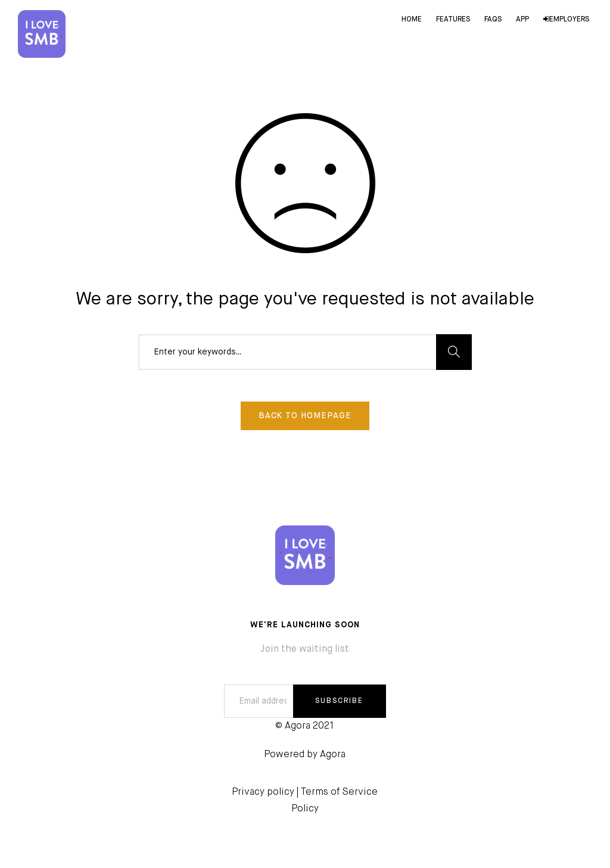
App (522, 20)
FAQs (493, 20)
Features (453, 20)
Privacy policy (263, 792)
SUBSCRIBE (339, 701)
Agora (333, 755)
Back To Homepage (305, 416)
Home (412, 20)
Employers (566, 20)
